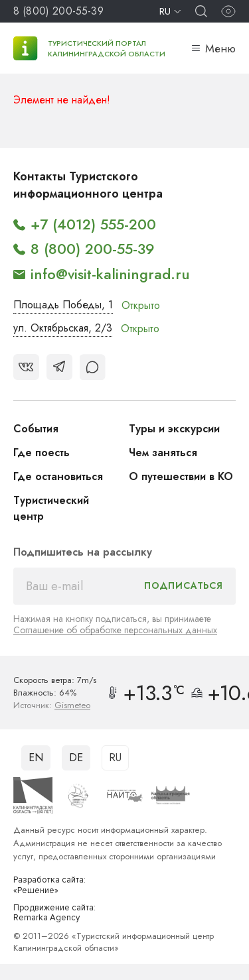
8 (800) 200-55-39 (58, 11)
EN (36, 758)
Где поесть (41, 453)
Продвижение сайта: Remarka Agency (54, 913)
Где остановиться (58, 476)
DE (76, 758)
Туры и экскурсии (174, 429)
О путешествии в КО (181, 476)
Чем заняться (163, 453)
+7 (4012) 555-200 (93, 224)
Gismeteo (72, 705)
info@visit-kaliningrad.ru (110, 274)
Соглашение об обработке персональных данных (115, 630)
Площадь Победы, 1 (63, 305)
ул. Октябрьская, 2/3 (63, 328)
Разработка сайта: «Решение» (49, 886)
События (36, 429)
